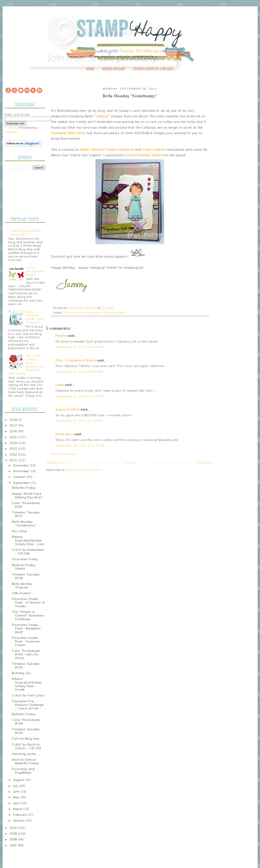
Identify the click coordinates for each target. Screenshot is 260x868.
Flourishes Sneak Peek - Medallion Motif (26, 628)
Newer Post (56, 463)
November (22, 471)
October (20, 477)
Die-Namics (94, 313)
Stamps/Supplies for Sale (153, 69)
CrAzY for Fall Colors (28, 695)
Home (90, 69)
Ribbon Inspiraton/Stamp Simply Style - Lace (28, 540)
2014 (14, 443)
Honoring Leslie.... (25, 754)
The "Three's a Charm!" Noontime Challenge (28, 615)
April (17, 803)
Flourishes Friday (25, 559)
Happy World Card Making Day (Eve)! (27, 495)
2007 (14, 845)
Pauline (61, 336)
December (21, 465)
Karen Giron (65, 434)
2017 (14, 425)
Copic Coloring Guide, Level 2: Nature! (35, 317)
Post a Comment (64, 454)
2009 (14, 834)
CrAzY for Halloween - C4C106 (28, 552)
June (17, 791)
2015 (14, 437)
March (18, 809)
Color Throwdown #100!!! (35, 271)
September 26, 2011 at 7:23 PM (79, 396)
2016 (14, 431)
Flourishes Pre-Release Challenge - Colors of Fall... (28, 705)
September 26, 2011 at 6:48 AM (79, 347)
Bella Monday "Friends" (22, 586)
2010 (14, 828)
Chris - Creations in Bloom (76, 360)
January (20, 820)
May (17, 797)
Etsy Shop (19, 531)
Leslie (60, 385)
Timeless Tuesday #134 (26, 731)
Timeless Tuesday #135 (26, 666)
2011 (14, 460)
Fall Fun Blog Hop (26, 739)
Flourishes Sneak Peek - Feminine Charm (26, 641)
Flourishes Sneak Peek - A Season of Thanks (28, 602)
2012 (14, 455)
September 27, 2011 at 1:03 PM (79, 421)
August (19, 780)
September (22, 483)
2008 (14, 839)
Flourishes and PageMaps (23, 771)
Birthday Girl (21, 673)
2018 (14, 420)
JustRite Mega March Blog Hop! (26, 232)
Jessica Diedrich (68, 409)
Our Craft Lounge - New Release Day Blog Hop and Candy (27, 365)
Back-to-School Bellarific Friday (25, 761)
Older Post (205, 463)
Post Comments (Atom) (85, 470)
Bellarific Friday (24, 488)
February (21, 815)
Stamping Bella (115, 313)
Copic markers (74, 313)
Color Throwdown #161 (26, 505)
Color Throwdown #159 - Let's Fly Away (26, 654)
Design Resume (114, 69)
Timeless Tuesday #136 (26, 576)
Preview (11, 128)
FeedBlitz (12, 132)
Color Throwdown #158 (26, 722)
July (16, 786)
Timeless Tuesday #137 (26, 514)
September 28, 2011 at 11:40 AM (80, 445)
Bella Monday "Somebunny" (24, 523)
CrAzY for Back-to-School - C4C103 (26, 746)
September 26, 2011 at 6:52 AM (79, 372)
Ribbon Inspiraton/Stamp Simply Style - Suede (27, 684)
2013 (14, 449)
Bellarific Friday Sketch (24, 567)
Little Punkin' (21, 593)
